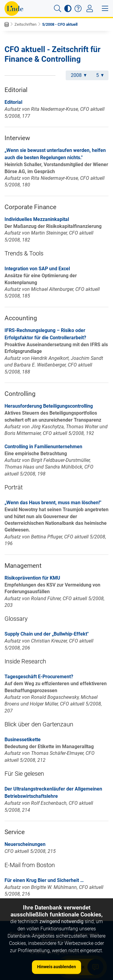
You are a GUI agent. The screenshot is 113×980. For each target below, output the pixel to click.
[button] (58, 8)
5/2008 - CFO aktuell (60, 24)
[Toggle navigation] (90, 8)
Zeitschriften (25, 24)
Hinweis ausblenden (56, 967)
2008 (79, 75)
